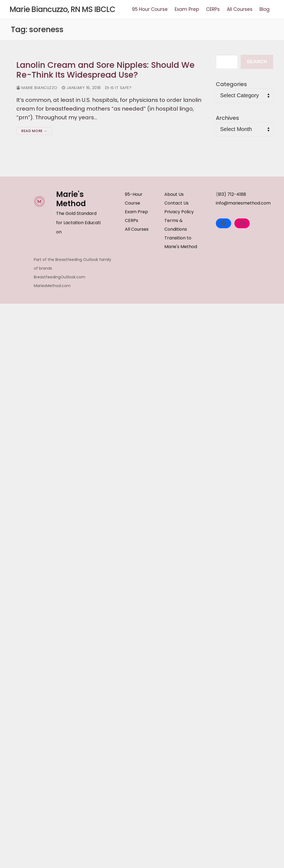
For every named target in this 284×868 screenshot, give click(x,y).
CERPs (132, 220)
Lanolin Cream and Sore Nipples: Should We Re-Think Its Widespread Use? (105, 70)
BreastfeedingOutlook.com (60, 277)
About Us (174, 194)
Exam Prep (136, 212)
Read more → (34, 131)
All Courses (137, 229)
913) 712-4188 (232, 194)
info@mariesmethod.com (243, 203)
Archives (227, 118)
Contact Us (176, 203)
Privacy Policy (179, 212)
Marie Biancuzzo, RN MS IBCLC (62, 10)
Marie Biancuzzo (37, 88)
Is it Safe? (118, 88)
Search (257, 62)
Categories (231, 84)
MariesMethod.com (52, 286)
